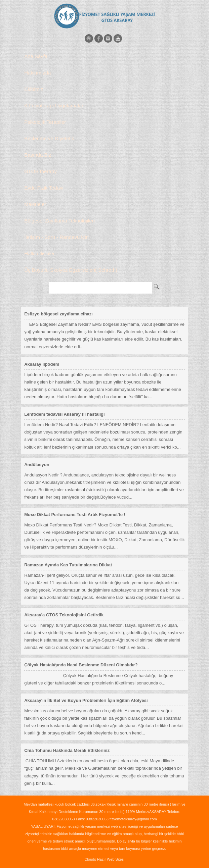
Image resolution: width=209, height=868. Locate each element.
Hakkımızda (37, 73)
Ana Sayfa (36, 56)
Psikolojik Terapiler (45, 122)
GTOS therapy (40, 171)
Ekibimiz (34, 89)
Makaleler (35, 204)
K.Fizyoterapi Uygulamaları (54, 106)
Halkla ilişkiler (39, 253)
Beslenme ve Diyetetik (49, 138)
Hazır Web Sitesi (111, 859)
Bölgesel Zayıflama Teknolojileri (59, 221)
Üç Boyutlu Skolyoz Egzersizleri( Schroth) (71, 270)
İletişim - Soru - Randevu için (56, 237)
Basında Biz (38, 155)
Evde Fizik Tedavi (44, 188)
